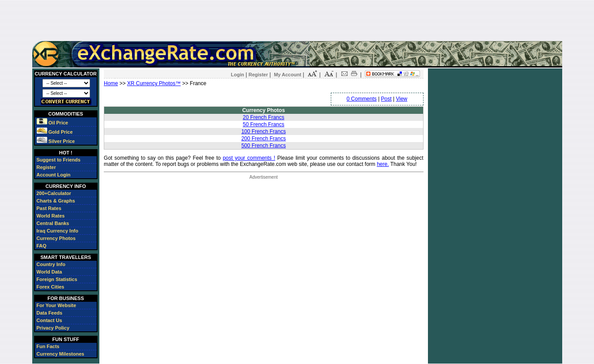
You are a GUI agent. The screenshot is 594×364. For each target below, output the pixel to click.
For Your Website (57, 305)
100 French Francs (263, 131)
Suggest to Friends (59, 160)
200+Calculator (54, 193)
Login (238, 75)
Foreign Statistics (57, 279)
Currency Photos (56, 238)
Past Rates (49, 208)
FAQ (42, 246)
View (401, 99)
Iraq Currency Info (58, 231)
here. (383, 164)
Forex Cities (51, 287)
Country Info (51, 264)
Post (386, 99)
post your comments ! (249, 158)
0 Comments (362, 99)
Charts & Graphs (56, 201)
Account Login (54, 175)
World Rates (51, 216)
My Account (288, 75)
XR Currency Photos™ (154, 83)
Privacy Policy (53, 328)
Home (111, 83)
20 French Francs (264, 117)
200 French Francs (263, 139)
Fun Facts (48, 346)
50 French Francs (264, 124)
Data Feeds (50, 313)
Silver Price (56, 141)
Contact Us (49, 320)
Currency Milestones (61, 354)
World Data (49, 272)
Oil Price (53, 123)
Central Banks (53, 223)
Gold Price (55, 132)
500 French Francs (263, 146)
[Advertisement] (297, 20)
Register (46, 167)
